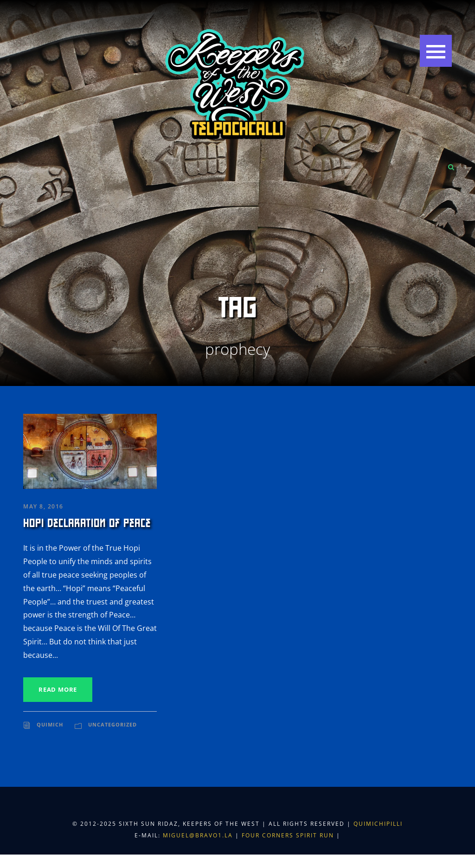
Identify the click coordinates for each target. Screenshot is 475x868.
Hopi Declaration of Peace (87, 523)
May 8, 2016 (43, 506)
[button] (436, 51)
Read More (58, 689)
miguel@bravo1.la (198, 835)
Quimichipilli (378, 824)
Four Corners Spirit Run (289, 835)
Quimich (50, 724)
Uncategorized (112, 724)
